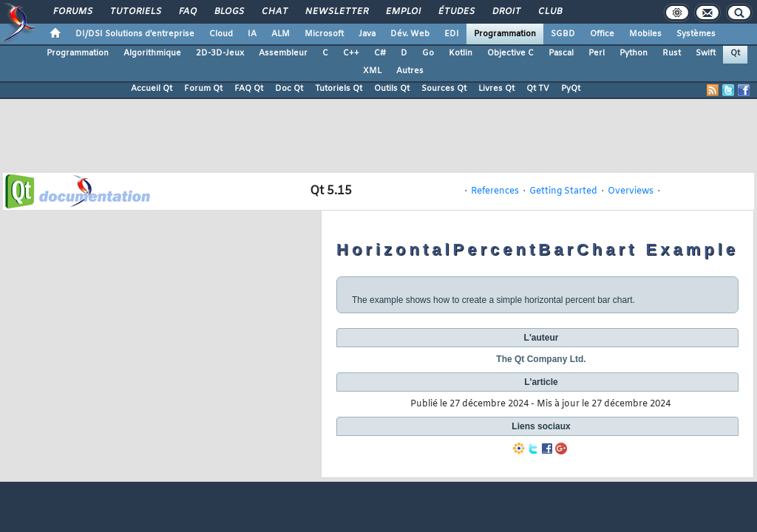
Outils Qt (392, 89)
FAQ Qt (249, 89)
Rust (672, 53)
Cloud (221, 34)
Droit (506, 12)
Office (602, 34)
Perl (597, 53)
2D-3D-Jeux (220, 53)
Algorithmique (152, 53)
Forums (72, 12)
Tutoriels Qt (339, 89)
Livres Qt (496, 89)
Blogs (228, 12)
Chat (274, 12)
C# (380, 53)
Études (456, 12)
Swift (706, 53)
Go (428, 53)
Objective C (510, 53)
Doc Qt (289, 89)
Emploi (403, 12)
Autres (410, 71)
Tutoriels (135, 12)
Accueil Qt (152, 89)
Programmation (505, 34)
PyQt (571, 89)
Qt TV (538, 89)
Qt (735, 53)
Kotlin (461, 53)
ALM (281, 34)
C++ (351, 53)
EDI (452, 34)
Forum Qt (203, 89)
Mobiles (645, 34)
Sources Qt (444, 89)
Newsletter (336, 12)
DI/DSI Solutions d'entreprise (135, 34)
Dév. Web (410, 34)
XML (372, 71)
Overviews (631, 191)
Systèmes (696, 34)
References (495, 191)
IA (252, 34)
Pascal (561, 53)
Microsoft (324, 34)
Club (549, 12)
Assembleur (283, 53)
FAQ (187, 12)
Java (367, 34)
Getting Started (563, 191)
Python (634, 53)
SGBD (563, 34)
